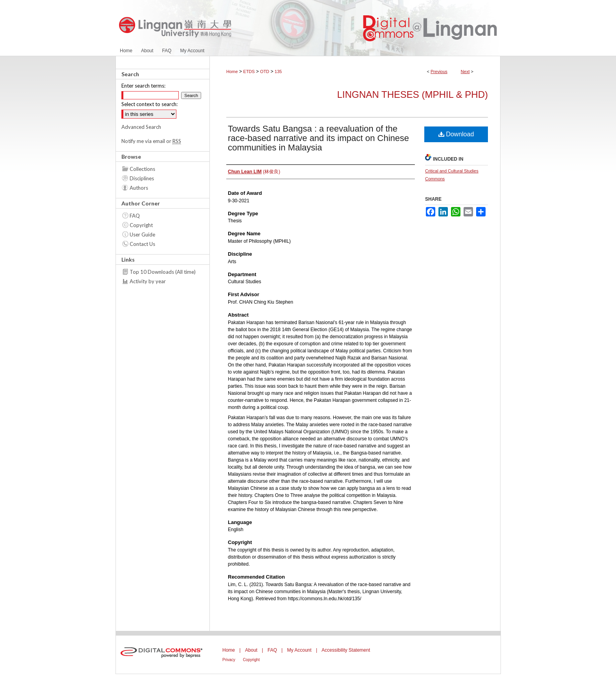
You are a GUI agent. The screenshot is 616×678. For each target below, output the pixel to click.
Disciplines (142, 178)
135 (278, 71)
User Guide (142, 235)
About (251, 650)
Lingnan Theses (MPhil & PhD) (412, 94)
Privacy (229, 660)
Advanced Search (141, 127)
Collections (142, 169)
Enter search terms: (143, 86)
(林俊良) (254, 172)
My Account (299, 650)
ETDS (249, 71)
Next (465, 71)
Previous (439, 71)
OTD (265, 71)
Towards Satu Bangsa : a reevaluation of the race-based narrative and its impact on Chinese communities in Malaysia (318, 138)
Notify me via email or (151, 141)
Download (456, 134)
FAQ (135, 216)
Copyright (141, 225)
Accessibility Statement (346, 650)
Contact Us (142, 244)
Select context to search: (149, 104)
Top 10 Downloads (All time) (163, 272)
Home (232, 71)
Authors (139, 188)
